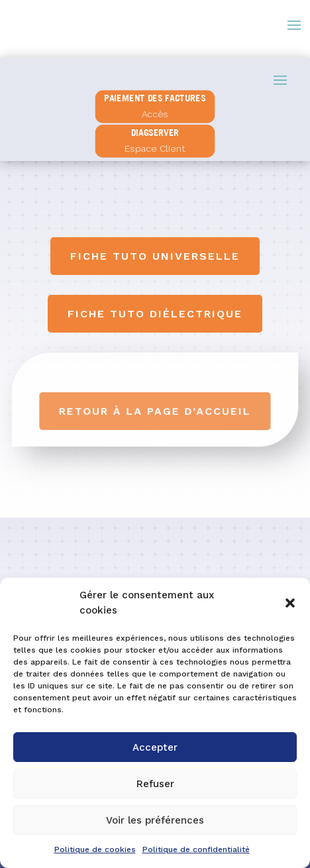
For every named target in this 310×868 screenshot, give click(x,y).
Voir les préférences (155, 820)
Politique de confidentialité (196, 849)
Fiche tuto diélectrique (155, 314)
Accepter (155, 747)
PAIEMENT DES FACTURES (155, 98)
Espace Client (155, 148)
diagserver (155, 133)
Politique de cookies (95, 849)
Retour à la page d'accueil (156, 411)
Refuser (155, 784)
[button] (290, 603)
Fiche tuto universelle (155, 256)
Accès (155, 114)
